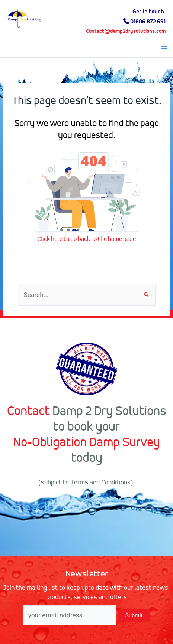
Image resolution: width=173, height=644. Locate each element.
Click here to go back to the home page (86, 239)
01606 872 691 (148, 21)
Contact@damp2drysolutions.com (126, 31)
